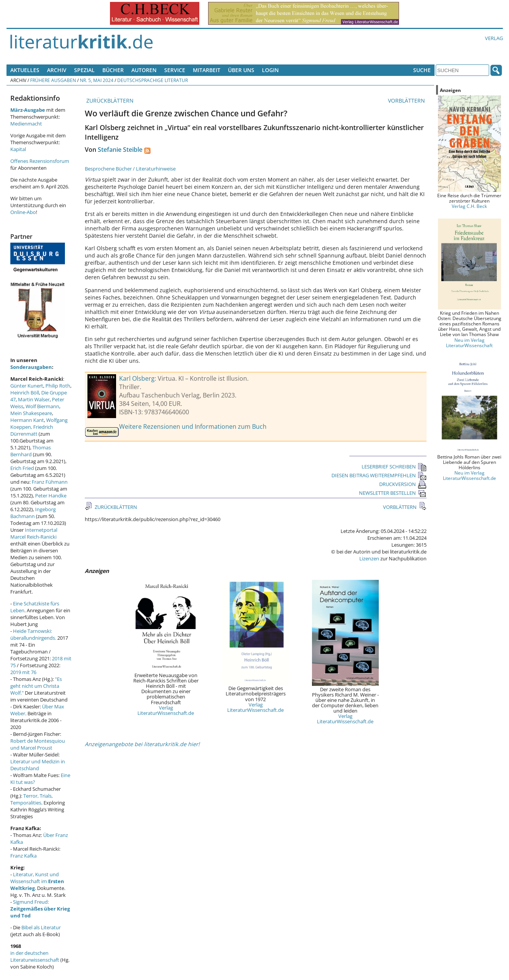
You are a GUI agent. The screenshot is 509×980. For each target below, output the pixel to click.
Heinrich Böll (25, 393)
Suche (422, 70)
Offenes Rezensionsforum (40, 161)
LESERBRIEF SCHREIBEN (394, 467)
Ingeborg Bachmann (33, 513)
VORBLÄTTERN (407, 101)
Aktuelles (25, 70)
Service (175, 70)
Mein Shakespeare (31, 413)
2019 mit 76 (23, 672)
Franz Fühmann (50, 482)
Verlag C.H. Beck (469, 206)
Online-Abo (23, 212)
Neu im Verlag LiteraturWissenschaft (469, 343)
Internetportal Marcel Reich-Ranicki (34, 533)
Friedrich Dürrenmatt (32, 430)
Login (270, 70)
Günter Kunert (27, 386)
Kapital (18, 149)
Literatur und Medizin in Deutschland (38, 765)
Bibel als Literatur (41, 927)
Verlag (494, 38)
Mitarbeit (207, 70)
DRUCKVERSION (403, 484)
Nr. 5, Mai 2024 (97, 80)
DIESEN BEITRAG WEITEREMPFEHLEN (379, 475)
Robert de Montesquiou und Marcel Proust (38, 744)
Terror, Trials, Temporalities (32, 799)
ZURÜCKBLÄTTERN (109, 101)
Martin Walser (34, 399)
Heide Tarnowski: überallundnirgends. (33, 634)
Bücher (113, 70)
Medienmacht (26, 124)
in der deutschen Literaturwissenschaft (35, 956)
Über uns (241, 70)
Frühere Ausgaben (53, 80)
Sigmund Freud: (40, 909)
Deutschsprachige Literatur (153, 80)
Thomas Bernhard (31, 451)
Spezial (84, 70)
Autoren (144, 70)
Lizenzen (369, 558)
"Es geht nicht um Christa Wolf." (36, 686)
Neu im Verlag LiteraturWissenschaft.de (469, 475)
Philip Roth (58, 386)
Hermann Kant (27, 420)
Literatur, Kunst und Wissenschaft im (37, 881)
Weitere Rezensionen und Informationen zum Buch (193, 426)
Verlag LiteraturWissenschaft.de (166, 710)
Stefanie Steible (120, 150)
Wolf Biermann (42, 406)
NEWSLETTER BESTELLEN (393, 493)
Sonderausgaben (31, 367)
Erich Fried (22, 468)
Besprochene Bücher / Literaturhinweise (130, 169)
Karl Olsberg (137, 378)
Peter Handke (51, 496)
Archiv (57, 70)
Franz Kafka (23, 856)
